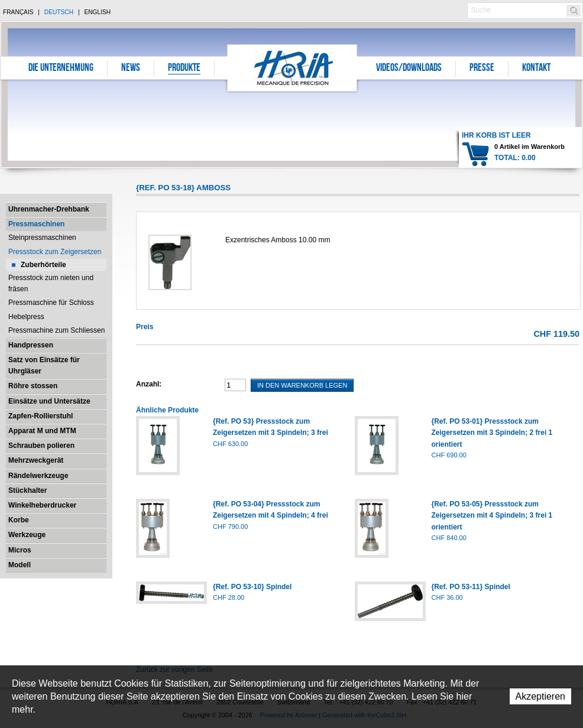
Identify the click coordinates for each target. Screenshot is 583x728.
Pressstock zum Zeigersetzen (55, 252)
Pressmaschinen (36, 224)
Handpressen (31, 345)
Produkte (184, 69)
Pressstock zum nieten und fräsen (51, 283)
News (131, 69)
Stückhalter (27, 490)
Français (18, 12)
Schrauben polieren (41, 446)
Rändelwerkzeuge (38, 476)
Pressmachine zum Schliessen (56, 330)
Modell (20, 565)
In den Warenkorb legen (302, 385)
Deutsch (59, 12)
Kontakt (536, 69)
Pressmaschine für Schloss (51, 303)
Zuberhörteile (43, 265)
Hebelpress (26, 317)
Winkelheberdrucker (42, 505)
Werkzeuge (27, 535)
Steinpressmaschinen (42, 238)
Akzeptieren (541, 696)
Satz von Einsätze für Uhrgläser (44, 365)
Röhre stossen (33, 386)
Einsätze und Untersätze (49, 401)
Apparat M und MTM (42, 431)
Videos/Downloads (409, 69)
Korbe (19, 520)
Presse (482, 69)
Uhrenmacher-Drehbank (49, 209)
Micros (20, 550)
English (97, 12)
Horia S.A (292, 68)
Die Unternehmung (61, 69)
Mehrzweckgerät (36, 460)
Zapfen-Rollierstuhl (41, 416)
